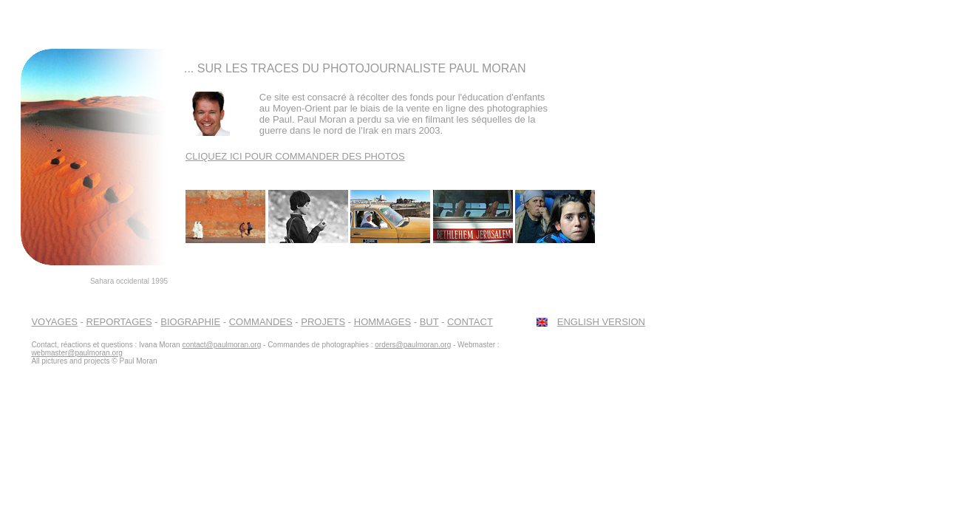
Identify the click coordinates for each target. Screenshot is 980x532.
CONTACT (470, 322)
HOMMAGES (382, 322)
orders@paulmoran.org (413, 345)
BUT (429, 322)
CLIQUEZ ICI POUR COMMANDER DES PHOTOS (295, 156)
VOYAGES (54, 322)
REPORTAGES (119, 322)
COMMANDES (261, 322)
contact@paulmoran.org (221, 345)
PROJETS (323, 322)
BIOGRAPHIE (190, 322)
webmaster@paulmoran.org (77, 353)
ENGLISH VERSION (601, 322)
